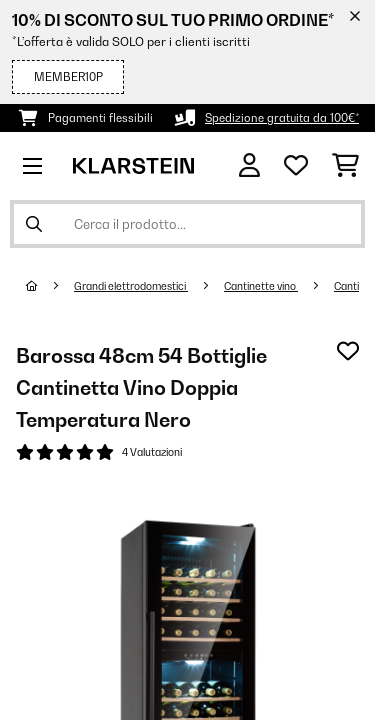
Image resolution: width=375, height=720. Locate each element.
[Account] (249, 165)
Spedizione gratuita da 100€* (282, 118)
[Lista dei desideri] (296, 166)
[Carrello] (345, 166)
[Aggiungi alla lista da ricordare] (348, 351)
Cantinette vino (261, 286)
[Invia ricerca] (34, 224)
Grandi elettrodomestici (131, 286)
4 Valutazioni (152, 452)
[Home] (50, 286)
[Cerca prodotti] (187, 224)
